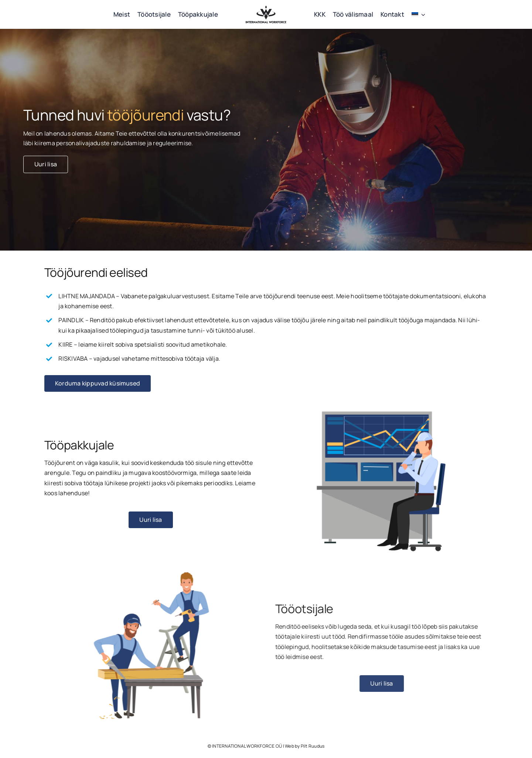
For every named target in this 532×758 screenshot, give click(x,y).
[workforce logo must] (266, 9)
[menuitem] (419, 14)
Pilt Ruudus (313, 746)
